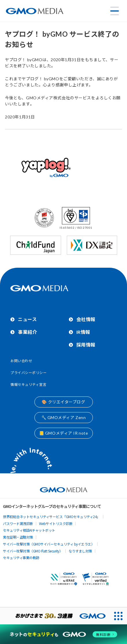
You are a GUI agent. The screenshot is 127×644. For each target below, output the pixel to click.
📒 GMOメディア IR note (64, 433)
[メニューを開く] (115, 11)
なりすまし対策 (80, 551)
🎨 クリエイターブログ (63, 402)
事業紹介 (27, 332)
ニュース (27, 319)
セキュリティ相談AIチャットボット (29, 530)
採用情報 (86, 345)
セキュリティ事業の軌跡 (21, 558)
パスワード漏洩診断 (18, 523)
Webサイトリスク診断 (56, 523)
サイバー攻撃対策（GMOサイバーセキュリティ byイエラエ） (49, 544)
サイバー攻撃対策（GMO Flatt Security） (33, 551)
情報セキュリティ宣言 (28, 385)
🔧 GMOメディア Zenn (64, 417)
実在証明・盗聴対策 (18, 537)
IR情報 (83, 332)
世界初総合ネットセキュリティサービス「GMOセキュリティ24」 (51, 516)
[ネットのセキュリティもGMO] (64, 634)
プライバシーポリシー (29, 373)
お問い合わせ (21, 361)
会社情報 (86, 319)
